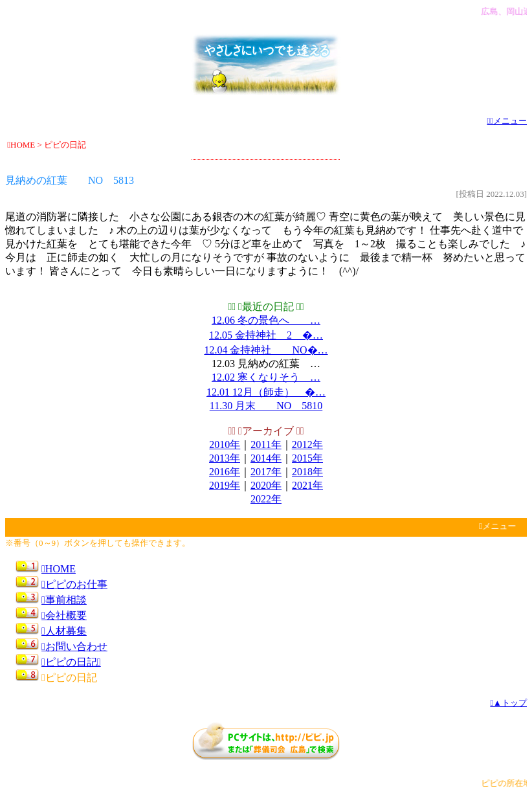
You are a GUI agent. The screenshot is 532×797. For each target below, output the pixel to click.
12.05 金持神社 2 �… (266, 335)
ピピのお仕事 (74, 584)
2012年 (307, 444)
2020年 (266, 485)
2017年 (266, 472)
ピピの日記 (71, 662)
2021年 (307, 485)
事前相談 (64, 600)
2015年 (307, 458)
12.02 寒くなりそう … (266, 377)
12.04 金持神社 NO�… (266, 350)
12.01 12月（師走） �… (266, 392)
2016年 (225, 472)
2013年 (225, 458)
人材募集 (64, 631)
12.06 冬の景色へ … (266, 320)
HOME (59, 569)
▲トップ (508, 703)
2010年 (225, 444)
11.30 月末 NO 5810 (266, 406)
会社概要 (64, 615)
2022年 (266, 499)
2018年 (307, 472)
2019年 (225, 485)
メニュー (507, 121)
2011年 (266, 444)
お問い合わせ (74, 646)
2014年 (266, 458)
